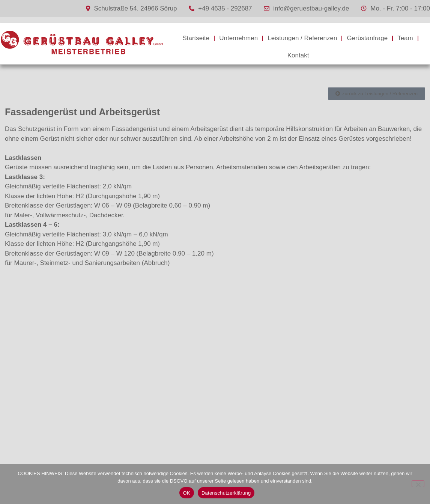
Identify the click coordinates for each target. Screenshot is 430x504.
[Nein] (418, 484)
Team (405, 38)
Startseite (196, 38)
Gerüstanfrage (367, 38)
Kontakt (298, 55)
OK (187, 493)
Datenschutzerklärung (226, 493)
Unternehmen (238, 38)
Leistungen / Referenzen (302, 38)
